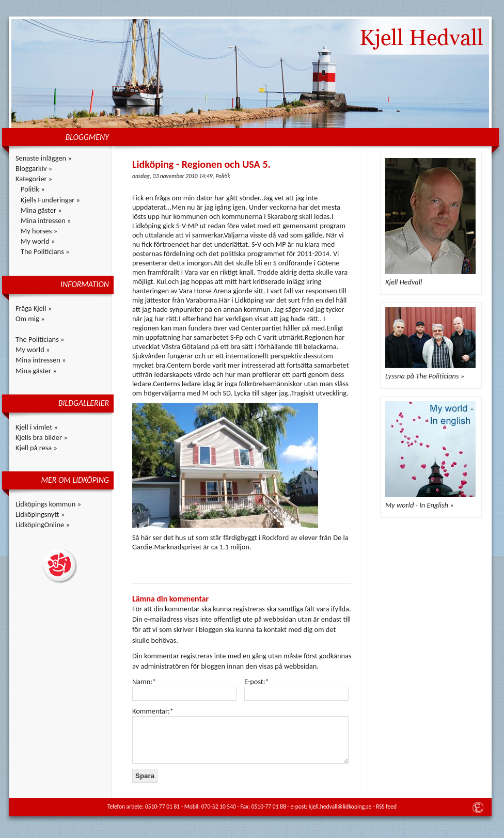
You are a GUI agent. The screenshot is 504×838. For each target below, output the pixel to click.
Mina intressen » (46, 220)
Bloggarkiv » (34, 168)
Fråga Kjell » (34, 308)
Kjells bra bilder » (42, 437)
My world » (38, 241)
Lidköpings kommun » (48, 504)
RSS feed (386, 807)
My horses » (39, 231)
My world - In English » (419, 505)
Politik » (33, 189)
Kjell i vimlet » (37, 427)
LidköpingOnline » (43, 525)
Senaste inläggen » (44, 158)
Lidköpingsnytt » (40, 514)
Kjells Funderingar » (50, 200)
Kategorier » (34, 179)
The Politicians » (45, 251)
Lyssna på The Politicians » (425, 376)
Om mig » (30, 319)
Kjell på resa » (36, 448)
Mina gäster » (41, 210)
